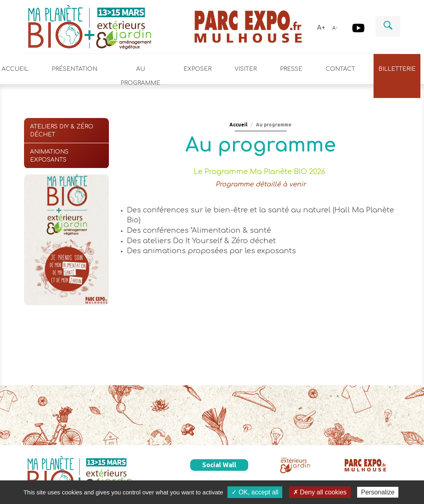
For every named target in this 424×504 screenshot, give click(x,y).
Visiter (246, 69)
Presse (291, 69)
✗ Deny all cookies (320, 492)
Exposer (197, 69)
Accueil (238, 125)
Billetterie (397, 69)
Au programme (140, 76)
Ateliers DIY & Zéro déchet (62, 131)
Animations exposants (49, 156)
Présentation (74, 69)
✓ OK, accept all (255, 492)
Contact (340, 69)
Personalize (378, 492)
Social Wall (219, 465)
